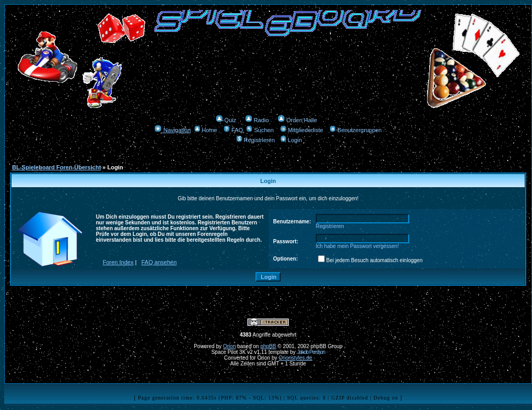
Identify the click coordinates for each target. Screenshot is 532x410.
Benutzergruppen (355, 130)
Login (291, 140)
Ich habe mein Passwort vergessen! (357, 246)
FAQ (233, 130)
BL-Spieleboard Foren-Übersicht (56, 167)
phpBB (268, 346)
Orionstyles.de (295, 358)
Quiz (226, 120)
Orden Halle (297, 120)
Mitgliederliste (302, 130)
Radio (257, 120)
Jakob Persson (311, 352)
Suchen (260, 130)
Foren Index (118, 262)
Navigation (172, 130)
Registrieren (256, 140)
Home (206, 130)
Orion (229, 346)
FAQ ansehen (159, 262)
